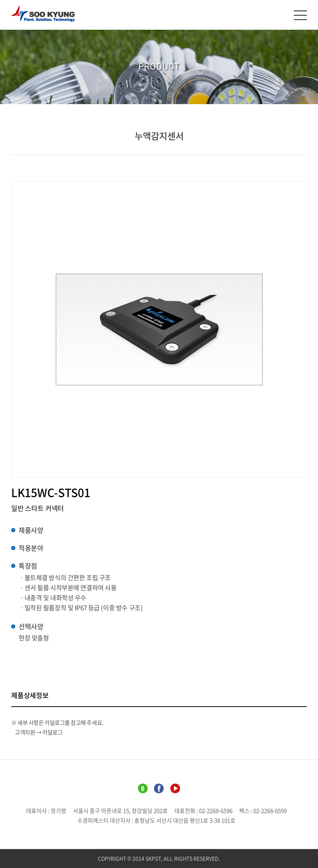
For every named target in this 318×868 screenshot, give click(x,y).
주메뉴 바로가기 (0, 0)
